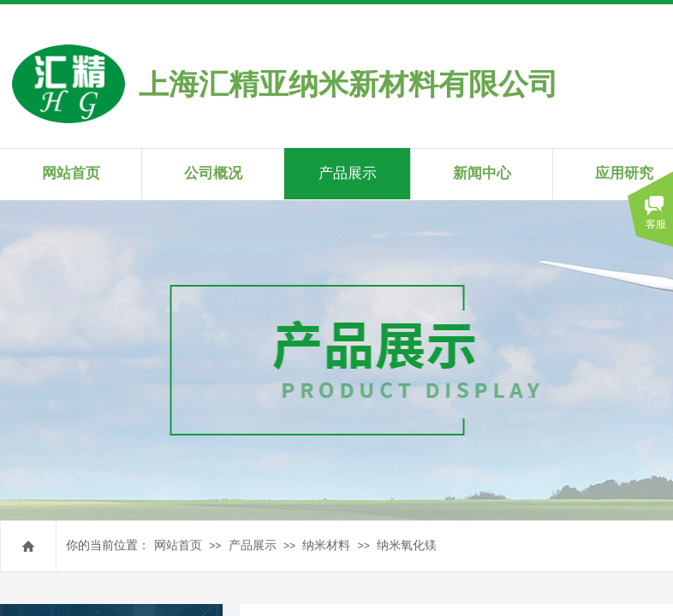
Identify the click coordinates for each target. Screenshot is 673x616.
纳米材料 (326, 545)
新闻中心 (482, 173)
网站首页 (178, 545)
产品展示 (253, 545)
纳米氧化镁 (407, 545)
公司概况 (213, 173)
